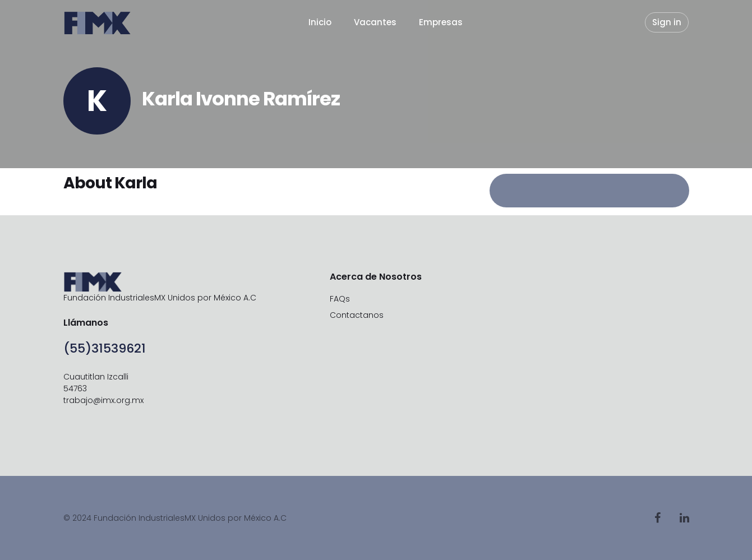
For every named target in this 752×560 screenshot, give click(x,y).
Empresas (441, 22)
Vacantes (375, 22)
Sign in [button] (667, 22)
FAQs (340, 299)
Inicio (320, 22)
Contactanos (357, 315)
